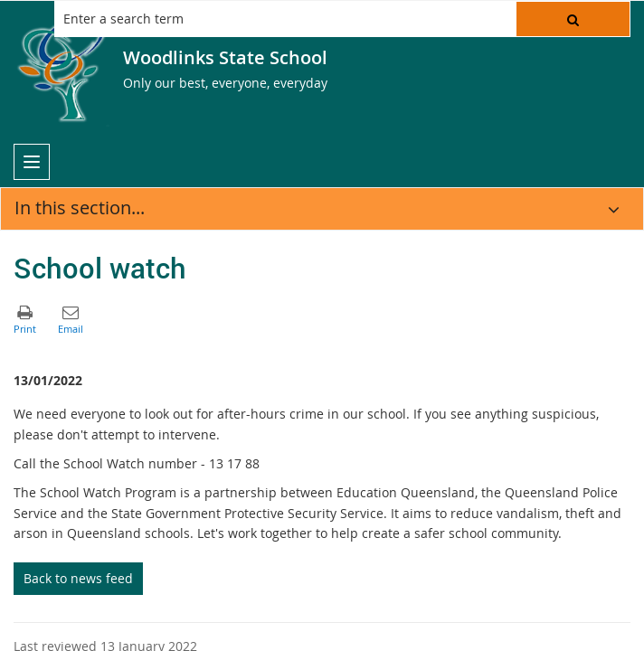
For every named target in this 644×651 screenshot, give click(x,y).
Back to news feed (78, 578)
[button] (573, 19)
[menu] (32, 162)
